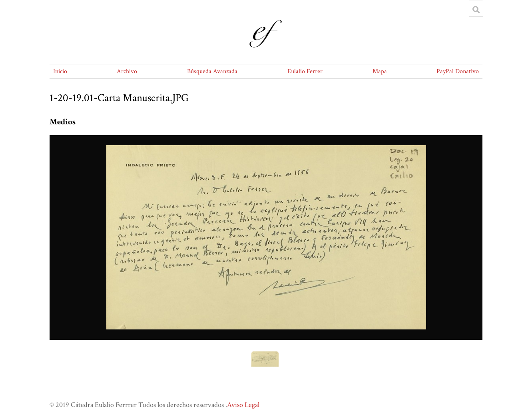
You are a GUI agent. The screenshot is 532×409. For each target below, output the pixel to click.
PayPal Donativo (458, 71)
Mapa (380, 71)
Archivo (127, 71)
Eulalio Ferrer (305, 71)
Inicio (60, 71)
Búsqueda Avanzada (212, 71)
